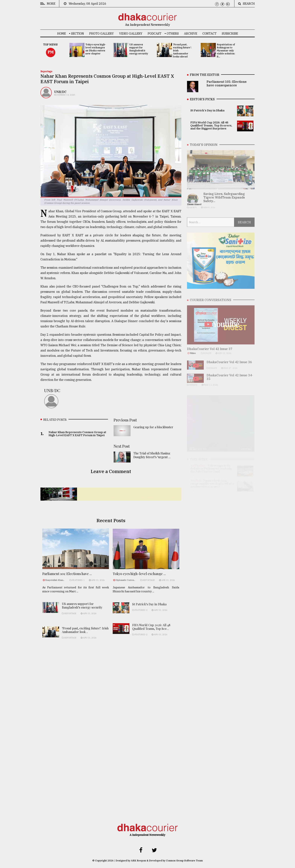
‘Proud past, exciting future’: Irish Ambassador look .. (85, 637)
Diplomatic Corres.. (125, 585)
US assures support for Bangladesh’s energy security (82, 612)
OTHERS (173, 33)
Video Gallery (131, 33)
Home (62, 33)
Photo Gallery (102, 33)
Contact (209, 33)
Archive (191, 33)
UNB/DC (60, 92)
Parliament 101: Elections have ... (67, 577)
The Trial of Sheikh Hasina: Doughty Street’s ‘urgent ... (152, 457)
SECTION (78, 33)
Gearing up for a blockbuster (153, 429)
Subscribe (230, 33)
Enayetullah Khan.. (55, 584)
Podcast (155, 33)
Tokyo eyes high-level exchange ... (139, 579)
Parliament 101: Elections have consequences (227, 83)
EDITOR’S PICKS (202, 99)
